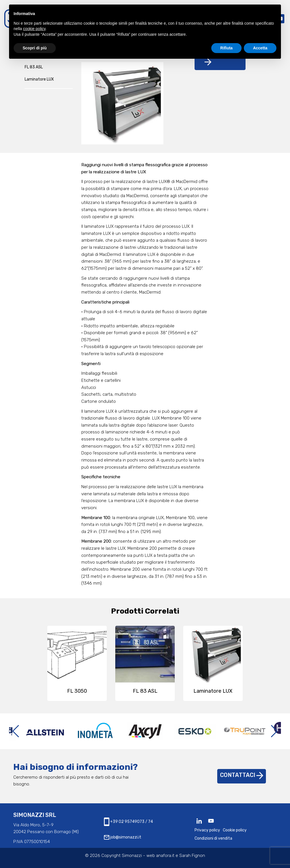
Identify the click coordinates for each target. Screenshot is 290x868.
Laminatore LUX (39, 79)
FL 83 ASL (34, 67)
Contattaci (242, 775)
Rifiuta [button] (227, 48)
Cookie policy (235, 830)
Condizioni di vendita (213, 838)
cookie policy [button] (34, 29)
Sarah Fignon (192, 856)
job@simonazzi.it (123, 837)
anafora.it (165, 856)
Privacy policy (207, 830)
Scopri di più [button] (35, 48)
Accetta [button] (260, 48)
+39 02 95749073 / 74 (128, 822)
